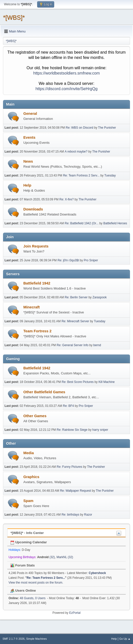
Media (29, 453)
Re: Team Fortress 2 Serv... (81, 175)
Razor (88, 515)
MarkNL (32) (65, 557)
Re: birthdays (70, 515)
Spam (28, 501)
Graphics (31, 477)
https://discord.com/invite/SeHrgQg (66, 89)
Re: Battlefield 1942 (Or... (82, 223)
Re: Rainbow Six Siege (72, 430)
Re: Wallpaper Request (75, 491)
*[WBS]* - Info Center (27, 533)
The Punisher (107, 128)
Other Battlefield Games (44, 392)
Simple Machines (36, 639)
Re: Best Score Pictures (78, 382)
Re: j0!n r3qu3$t (68, 260)
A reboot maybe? (76, 152)
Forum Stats (22, 565)
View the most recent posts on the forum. (36, 583)
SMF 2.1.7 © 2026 (14, 639)
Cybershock (97, 573)
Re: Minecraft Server (75, 321)
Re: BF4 (68, 406)
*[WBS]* (14, 17)
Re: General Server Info (73, 345)
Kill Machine (107, 382)
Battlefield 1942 (37, 283)
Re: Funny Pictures (70, 467)
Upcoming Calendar (29, 542)
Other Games (35, 416)
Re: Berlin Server (76, 297)
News (28, 161)
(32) (46, 557)
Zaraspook (99, 297)
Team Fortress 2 (37, 331)
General (30, 114)
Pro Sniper (91, 260)
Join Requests (36, 246)
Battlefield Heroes (115, 223)
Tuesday (110, 175)
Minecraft (31, 307)
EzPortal (75, 613)
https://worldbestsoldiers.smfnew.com (67, 73)
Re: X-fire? (67, 199)
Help (27, 185)
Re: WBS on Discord (80, 128)
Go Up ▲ (125, 639)
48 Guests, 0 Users (27, 598)
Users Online (23, 591)
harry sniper (100, 430)
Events (29, 137)
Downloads (33, 209)
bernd (97, 345)
